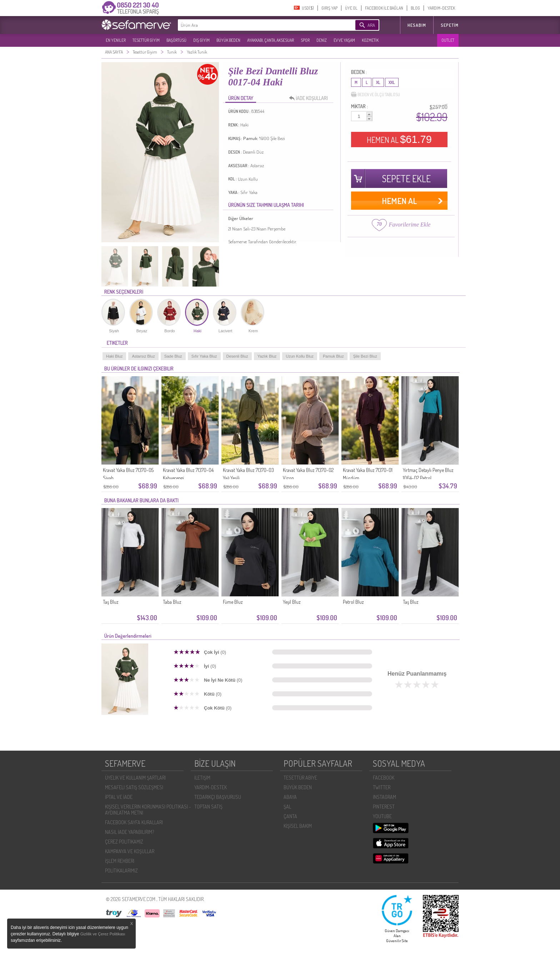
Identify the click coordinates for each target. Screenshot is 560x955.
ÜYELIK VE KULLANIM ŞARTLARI (135, 778)
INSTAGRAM (384, 797)
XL (378, 82)
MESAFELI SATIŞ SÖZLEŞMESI (134, 787)
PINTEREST (384, 807)
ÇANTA (290, 816)
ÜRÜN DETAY (241, 98)
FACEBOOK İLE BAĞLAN (384, 8)
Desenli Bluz (237, 356)
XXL (392, 82)
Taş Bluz (111, 602)
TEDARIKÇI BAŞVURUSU (218, 797)
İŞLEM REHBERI (120, 861)
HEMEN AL (399, 139)
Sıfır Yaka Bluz (204, 356)
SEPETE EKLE (406, 178)
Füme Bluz (233, 602)
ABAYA (290, 797)
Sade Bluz (173, 356)
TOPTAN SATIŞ (208, 807)
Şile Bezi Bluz (365, 356)
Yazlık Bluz (267, 356)
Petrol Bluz (353, 602)
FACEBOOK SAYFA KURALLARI (134, 822)
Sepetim (450, 25)
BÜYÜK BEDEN (228, 40)
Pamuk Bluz (333, 356)
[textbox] (256, 25)
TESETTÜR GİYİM (146, 40)
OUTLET (448, 40)
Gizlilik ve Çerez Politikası (103, 934)
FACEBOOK (384, 778)
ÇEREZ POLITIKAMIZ (124, 842)
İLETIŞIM (202, 778)
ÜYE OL (351, 8)
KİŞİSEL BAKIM (298, 826)
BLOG (415, 8)
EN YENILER (116, 40)
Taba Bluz (172, 602)
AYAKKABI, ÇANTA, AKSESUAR (271, 40)
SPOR (305, 40)
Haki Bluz (114, 356)
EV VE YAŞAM (344, 40)
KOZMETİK (370, 40)
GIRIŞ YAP (329, 8)
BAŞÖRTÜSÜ (176, 40)
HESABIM (417, 25)
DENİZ (322, 40)
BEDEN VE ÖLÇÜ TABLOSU (376, 95)
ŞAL (287, 807)
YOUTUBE (382, 816)
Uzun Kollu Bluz (300, 356)
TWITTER (382, 787)
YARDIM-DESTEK (441, 8)
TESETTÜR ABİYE (300, 778)
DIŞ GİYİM (201, 40)
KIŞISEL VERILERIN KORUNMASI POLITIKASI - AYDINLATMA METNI (148, 810)
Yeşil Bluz (292, 602)
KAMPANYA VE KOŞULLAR (130, 851)
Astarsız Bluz (143, 356)
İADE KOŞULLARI (310, 98)
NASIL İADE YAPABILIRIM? (129, 832)
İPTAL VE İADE (119, 797)
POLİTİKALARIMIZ (121, 871)
